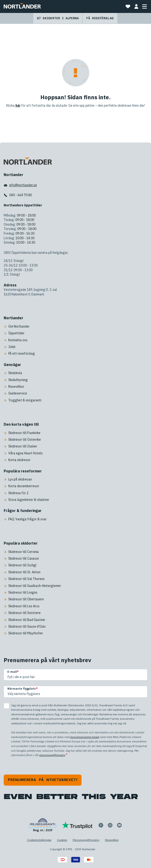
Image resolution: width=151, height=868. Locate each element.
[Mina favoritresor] (128, 6)
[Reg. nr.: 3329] (43, 825)
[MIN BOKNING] (136, 6)
